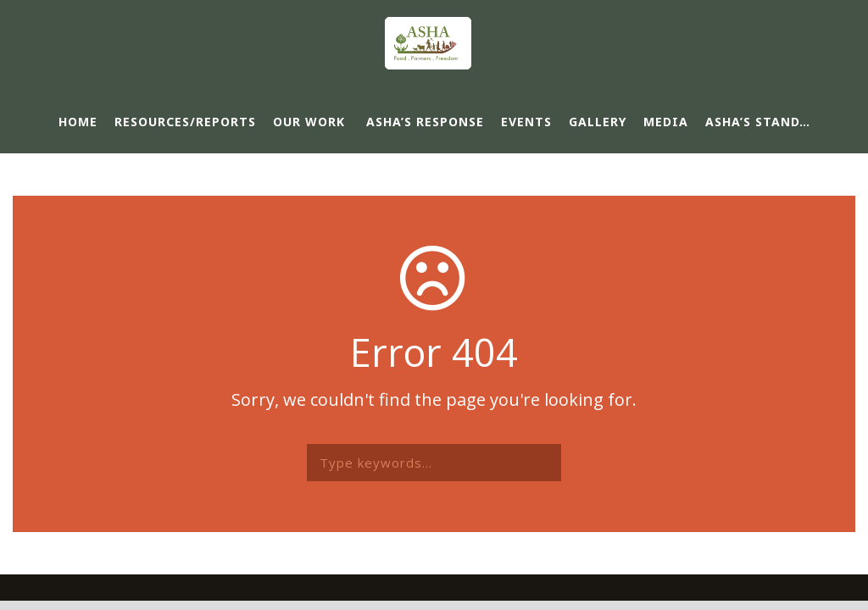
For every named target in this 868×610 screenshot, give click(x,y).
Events (526, 122)
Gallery (598, 122)
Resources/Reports (185, 122)
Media (666, 122)
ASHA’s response (425, 122)
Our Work (309, 122)
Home (78, 122)
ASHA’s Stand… (758, 122)
